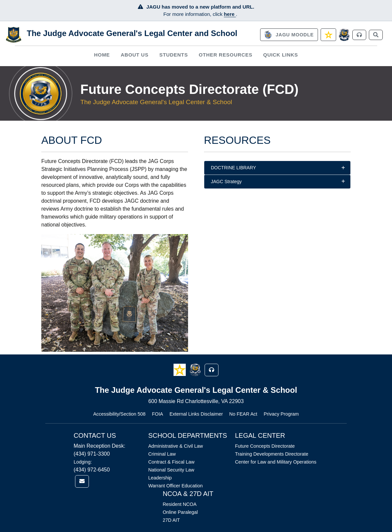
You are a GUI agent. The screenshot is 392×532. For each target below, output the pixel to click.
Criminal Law (162, 454)
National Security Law (171, 470)
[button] (180, 369)
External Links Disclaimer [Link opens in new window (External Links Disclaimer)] (196, 414)
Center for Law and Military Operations (276, 462)
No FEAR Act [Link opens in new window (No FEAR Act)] (243, 414)
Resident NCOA (179, 504)
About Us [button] (135, 55)
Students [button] (174, 55)
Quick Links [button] (280, 55)
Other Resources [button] (225, 55)
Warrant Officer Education (175, 486)
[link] (289, 35)
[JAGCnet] (344, 35)
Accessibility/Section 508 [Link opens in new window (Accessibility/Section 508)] (119, 414)
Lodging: (83, 462)
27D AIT (171, 520)
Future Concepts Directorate (265, 446)
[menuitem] (102, 55)
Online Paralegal (180, 512)
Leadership (160, 478)
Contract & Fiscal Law (171, 462)
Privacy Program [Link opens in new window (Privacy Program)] (281, 414)
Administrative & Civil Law (176, 446)
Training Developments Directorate (272, 454)
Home (102, 55)
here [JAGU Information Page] (230, 14)
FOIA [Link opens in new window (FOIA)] (158, 414)
